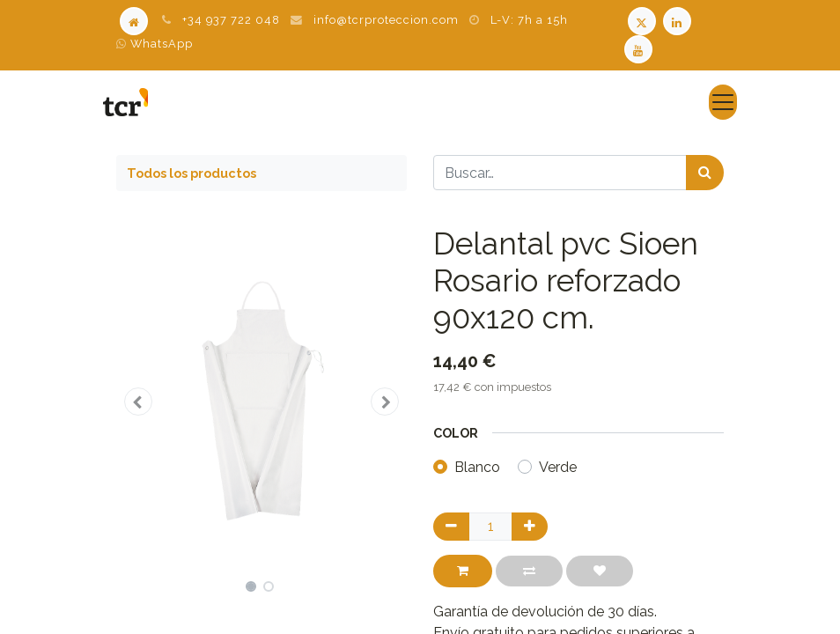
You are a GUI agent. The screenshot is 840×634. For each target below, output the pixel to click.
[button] (138, 402)
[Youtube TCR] (640, 48)
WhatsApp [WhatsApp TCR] (155, 44)
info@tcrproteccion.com (386, 20)
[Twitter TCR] (642, 20)
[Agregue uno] (530, 527)
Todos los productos (192, 173)
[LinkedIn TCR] (679, 20)
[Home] (134, 20)
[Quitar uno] (451, 527)
